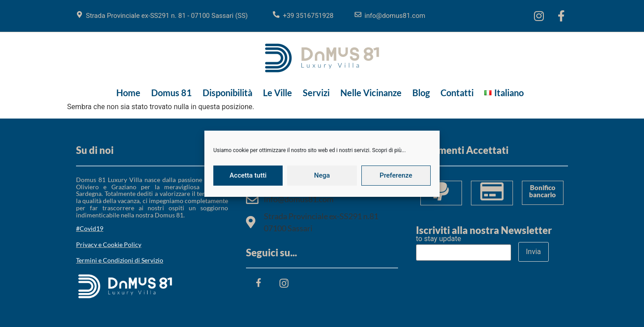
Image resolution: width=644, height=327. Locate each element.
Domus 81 (172, 93)
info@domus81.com (395, 16)
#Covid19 (90, 228)
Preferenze (396, 175)
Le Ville (278, 93)
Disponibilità (227, 93)
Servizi (316, 93)
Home (128, 93)
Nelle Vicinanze (371, 93)
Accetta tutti (248, 175)
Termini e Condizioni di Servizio (120, 260)
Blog (421, 93)
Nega (322, 175)
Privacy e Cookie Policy (109, 244)
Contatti (457, 93)
